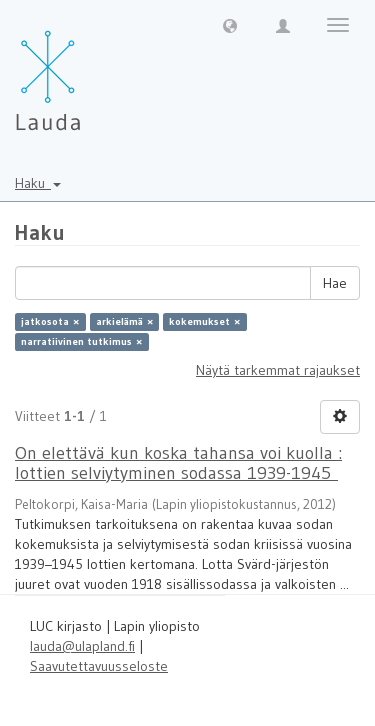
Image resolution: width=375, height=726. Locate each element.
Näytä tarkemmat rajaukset (278, 370)
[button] (230, 25)
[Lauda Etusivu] (90, 70)
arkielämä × (124, 321)
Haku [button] (38, 183)
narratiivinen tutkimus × (81, 341)
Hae (335, 283)
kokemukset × (204, 321)
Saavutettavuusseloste (99, 666)
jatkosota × (50, 321)
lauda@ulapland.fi (82, 646)
